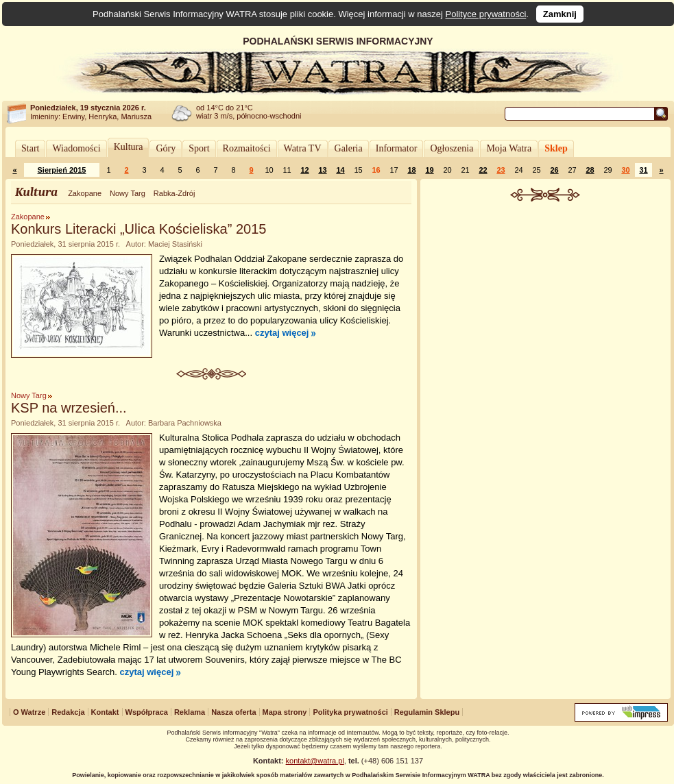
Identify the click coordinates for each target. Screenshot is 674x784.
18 (411, 170)
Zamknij (560, 14)
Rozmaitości (247, 148)
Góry (166, 148)
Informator (397, 148)
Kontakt (105, 712)
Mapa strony (285, 712)
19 (429, 170)
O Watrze (29, 712)
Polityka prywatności (350, 712)
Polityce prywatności (486, 14)
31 (643, 170)
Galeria (349, 148)
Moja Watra (509, 148)
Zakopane (85, 193)
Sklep (556, 148)
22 (483, 170)
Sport (199, 148)
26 (554, 170)
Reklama (190, 712)
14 (340, 170)
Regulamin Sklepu (427, 712)
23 (501, 170)
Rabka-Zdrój (174, 193)
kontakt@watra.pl (315, 761)
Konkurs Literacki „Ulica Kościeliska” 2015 (139, 229)
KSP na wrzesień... (69, 408)
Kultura (129, 147)
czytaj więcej (282, 333)
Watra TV (303, 148)
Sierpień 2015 (62, 170)
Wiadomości (76, 148)
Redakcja (68, 712)
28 (590, 170)
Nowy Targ (128, 193)
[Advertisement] (546, 304)
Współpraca (147, 712)
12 (304, 170)
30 (625, 170)
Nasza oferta (233, 712)
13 (322, 170)
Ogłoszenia (452, 148)
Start (30, 148)
